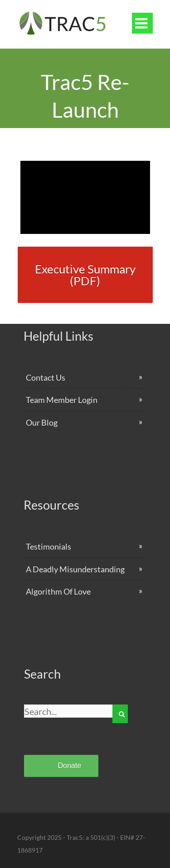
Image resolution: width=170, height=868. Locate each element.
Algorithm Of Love (58, 591)
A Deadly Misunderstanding (75, 569)
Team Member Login (62, 400)
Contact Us (46, 377)
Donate (70, 766)
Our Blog (42, 422)
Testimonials (49, 546)
